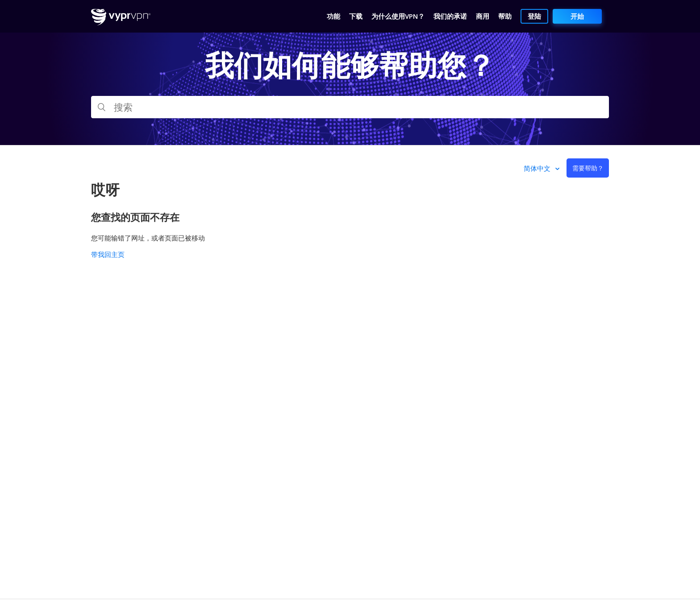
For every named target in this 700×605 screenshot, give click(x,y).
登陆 (534, 16)
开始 (577, 16)
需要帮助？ (588, 168)
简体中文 (538, 168)
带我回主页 (108, 254)
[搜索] (350, 107)
